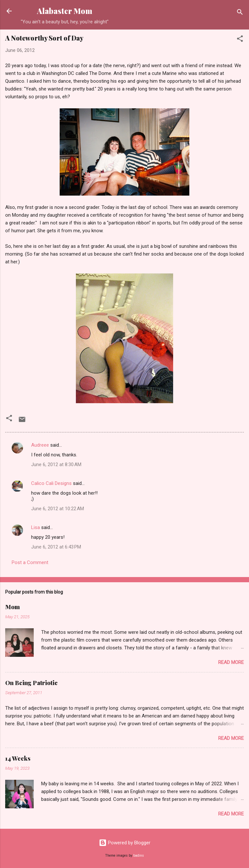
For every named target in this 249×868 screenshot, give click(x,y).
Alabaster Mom (65, 11)
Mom (12, 607)
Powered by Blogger (125, 843)
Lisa (36, 527)
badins (139, 856)
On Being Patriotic (31, 683)
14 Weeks (18, 758)
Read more (231, 662)
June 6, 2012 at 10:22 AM (58, 509)
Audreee (40, 445)
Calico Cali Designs (51, 483)
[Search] (240, 13)
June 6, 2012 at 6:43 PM (56, 547)
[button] (240, 40)
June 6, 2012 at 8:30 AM (56, 464)
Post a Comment (30, 562)
